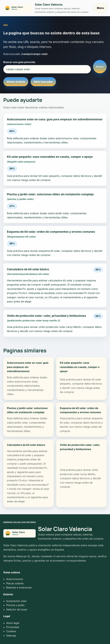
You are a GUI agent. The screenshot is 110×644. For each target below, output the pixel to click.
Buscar (100, 67)
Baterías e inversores (19, 587)
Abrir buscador (43, 82)
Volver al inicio (16, 82)
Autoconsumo (15, 579)
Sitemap (11, 636)
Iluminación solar (16, 601)
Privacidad (13, 627)
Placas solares (15, 583)
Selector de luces (17, 609)
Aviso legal (13, 623)
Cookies (11, 631)
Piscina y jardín (15, 605)
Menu (100, 8)
